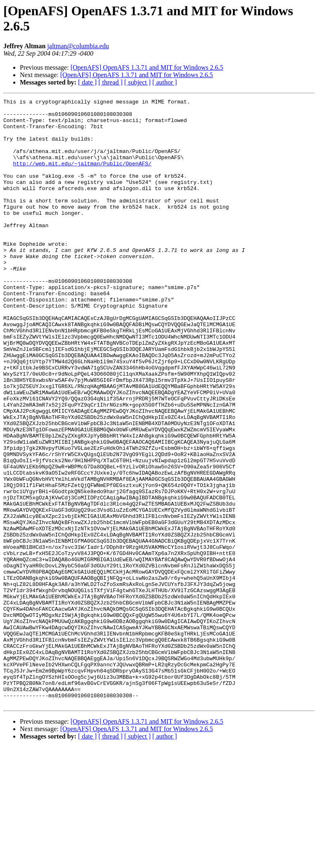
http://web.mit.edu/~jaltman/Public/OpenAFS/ (82, 177)
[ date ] (87, 82)
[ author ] (165, 82)
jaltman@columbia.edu (78, 46)
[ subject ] (138, 82)
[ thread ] (110, 82)
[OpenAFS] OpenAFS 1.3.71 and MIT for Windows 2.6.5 (147, 67)
